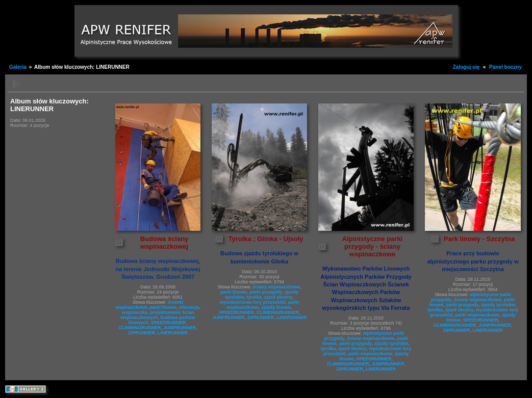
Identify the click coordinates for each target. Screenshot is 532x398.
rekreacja (189, 307)
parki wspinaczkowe (371, 354)
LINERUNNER (173, 333)
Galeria (18, 67)
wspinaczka (135, 312)
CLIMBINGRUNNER (140, 328)
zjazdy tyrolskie (391, 343)
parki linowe (163, 307)
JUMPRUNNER (180, 328)
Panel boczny (505, 67)
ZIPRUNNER (142, 333)
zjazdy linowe (276, 307)
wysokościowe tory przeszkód (253, 302)
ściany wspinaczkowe (276, 287)
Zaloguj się (466, 67)
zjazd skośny (278, 297)
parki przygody (266, 292)
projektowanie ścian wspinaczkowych (157, 315)
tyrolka (254, 297)
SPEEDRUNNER (169, 323)
